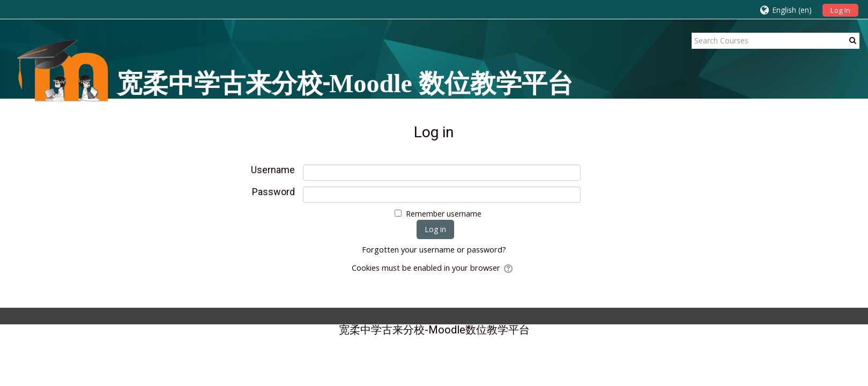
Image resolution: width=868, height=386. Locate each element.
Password (273, 192)
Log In (840, 10)
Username (273, 170)
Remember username (444, 214)
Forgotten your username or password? (434, 250)
